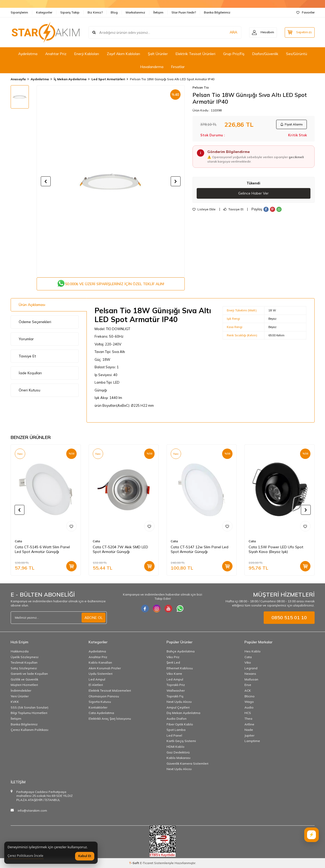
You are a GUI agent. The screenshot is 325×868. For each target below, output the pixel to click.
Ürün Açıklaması (32, 305)
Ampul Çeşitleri (178, 707)
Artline (249, 724)
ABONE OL (94, 618)
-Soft (134, 863)
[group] (111, 181)
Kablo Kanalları (100, 662)
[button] (46, 181)
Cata (18, 541)
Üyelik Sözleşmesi (25, 657)
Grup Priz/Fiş (234, 54)
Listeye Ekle (204, 209)
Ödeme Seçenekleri (35, 322)
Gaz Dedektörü (178, 752)
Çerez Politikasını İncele (25, 856)
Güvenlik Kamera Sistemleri (187, 763)
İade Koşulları (30, 373)
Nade (249, 730)
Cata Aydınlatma (101, 713)
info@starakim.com (32, 810)
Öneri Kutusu (29, 390)
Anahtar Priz (56, 54)
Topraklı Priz (176, 685)
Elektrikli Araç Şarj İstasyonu (110, 719)
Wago (249, 702)
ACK (248, 690)
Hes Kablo (253, 651)
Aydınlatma (28, 54)
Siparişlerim (19, 12)
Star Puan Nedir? (184, 12)
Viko (248, 662)
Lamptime (252, 741)
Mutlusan (251, 679)
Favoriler (306, 12)
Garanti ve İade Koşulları (29, 674)
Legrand (251, 668)
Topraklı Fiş (175, 696)
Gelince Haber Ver (253, 193)
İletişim (158, 12)
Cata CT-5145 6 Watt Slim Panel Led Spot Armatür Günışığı (42, 549)
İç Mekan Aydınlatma (70, 79)
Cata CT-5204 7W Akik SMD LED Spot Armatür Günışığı (120, 549)
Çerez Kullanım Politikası (29, 730)
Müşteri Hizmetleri (24, 685)
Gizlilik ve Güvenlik (24, 679)
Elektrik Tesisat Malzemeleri (110, 690)
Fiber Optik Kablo (180, 724)
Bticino (250, 696)
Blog (114, 12)
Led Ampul (97, 679)
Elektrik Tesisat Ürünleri (195, 54)
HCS (248, 713)
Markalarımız (135, 12)
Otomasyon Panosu (104, 696)
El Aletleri (96, 685)
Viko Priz (173, 657)
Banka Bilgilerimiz (217, 12)
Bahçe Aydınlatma (181, 651)
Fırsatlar (178, 67)
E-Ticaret (147, 863)
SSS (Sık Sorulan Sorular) (29, 707)
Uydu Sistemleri (101, 674)
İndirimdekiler (21, 690)
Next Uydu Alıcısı (179, 702)
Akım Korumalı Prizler (105, 668)
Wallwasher (176, 690)
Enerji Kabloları (87, 54)
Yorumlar (26, 339)
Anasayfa (18, 79)
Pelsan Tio (201, 87)
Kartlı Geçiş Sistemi (181, 741)
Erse (248, 685)
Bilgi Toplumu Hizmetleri (29, 713)
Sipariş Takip (70, 12)
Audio (249, 707)
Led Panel (174, 735)
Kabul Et (85, 856)
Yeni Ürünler (20, 696)
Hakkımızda (20, 651)
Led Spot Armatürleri (108, 79)
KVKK (15, 702)
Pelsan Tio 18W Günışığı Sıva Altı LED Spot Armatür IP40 (172, 79)
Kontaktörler (98, 707)
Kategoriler (44, 12)
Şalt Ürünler (158, 54)
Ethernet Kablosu (180, 668)
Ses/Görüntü (297, 54)
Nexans (250, 674)
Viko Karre (174, 674)
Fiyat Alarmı (291, 124)
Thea (248, 719)
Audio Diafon (177, 719)
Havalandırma (152, 67)
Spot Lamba (176, 730)
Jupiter (249, 735)
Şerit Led (173, 662)
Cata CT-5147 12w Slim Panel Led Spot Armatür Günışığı (200, 549)
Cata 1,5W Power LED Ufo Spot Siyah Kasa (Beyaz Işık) (276, 549)
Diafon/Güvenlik (265, 54)
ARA (233, 32)
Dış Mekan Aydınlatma (183, 713)
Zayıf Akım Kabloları (123, 54)
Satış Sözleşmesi (24, 668)
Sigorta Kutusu (100, 702)
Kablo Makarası (178, 758)
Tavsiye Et (234, 209)
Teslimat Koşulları (24, 662)
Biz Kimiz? (95, 12)
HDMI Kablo (175, 747)
